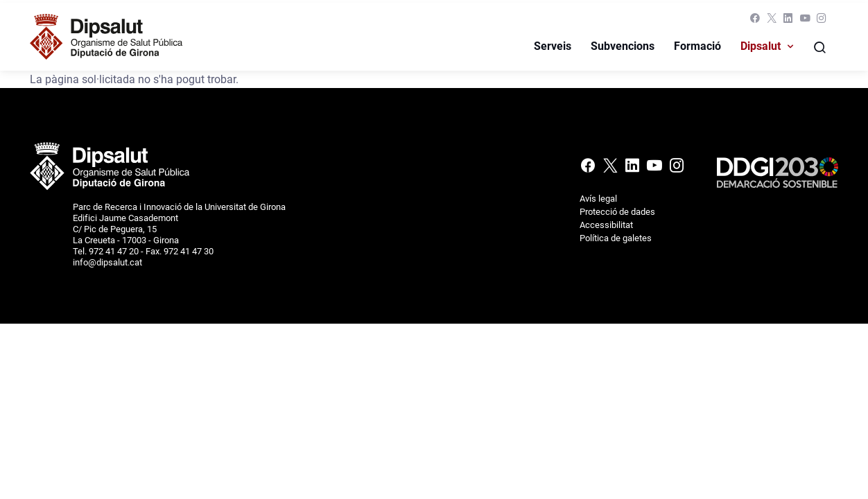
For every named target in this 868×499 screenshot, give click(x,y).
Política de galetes (616, 238)
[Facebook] (755, 21)
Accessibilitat (606, 225)
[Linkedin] (788, 21)
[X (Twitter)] (772, 21)
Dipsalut (761, 46)
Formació (697, 46)
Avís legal (598, 199)
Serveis (553, 46)
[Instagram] (820, 21)
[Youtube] (805, 21)
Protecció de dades (617, 212)
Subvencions (623, 46)
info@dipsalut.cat (107, 262)
